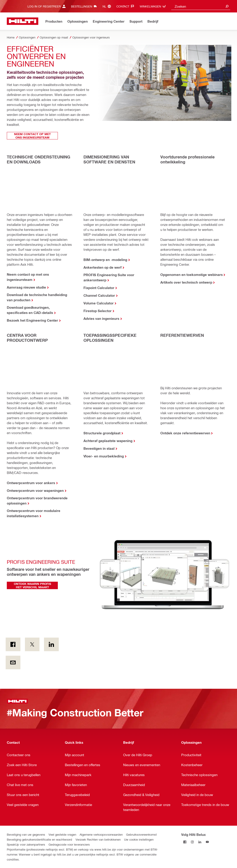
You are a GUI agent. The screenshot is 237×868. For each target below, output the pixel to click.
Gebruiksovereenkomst (141, 834)
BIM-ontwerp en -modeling (105, 260)
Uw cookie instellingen (139, 839)
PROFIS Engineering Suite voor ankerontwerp (109, 277)
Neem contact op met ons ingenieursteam (28, 277)
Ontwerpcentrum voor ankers (31, 483)
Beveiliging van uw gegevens (26, 834)
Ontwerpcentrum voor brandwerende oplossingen (37, 501)
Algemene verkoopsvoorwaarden (101, 834)
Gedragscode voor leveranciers (69, 844)
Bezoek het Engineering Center (32, 320)
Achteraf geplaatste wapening (108, 441)
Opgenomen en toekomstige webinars (192, 275)
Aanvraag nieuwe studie (26, 287)
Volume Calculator (99, 303)
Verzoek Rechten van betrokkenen (98, 839)
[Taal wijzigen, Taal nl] (108, 6)
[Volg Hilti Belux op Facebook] (185, 842)
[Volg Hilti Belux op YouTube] (207, 842)
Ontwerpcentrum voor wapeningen (35, 490)
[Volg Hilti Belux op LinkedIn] (200, 842)
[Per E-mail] (13, 662)
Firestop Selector (98, 311)
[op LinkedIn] (51, 644)
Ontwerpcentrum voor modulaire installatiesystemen (34, 513)
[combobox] (201, 6)
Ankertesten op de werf (103, 267)
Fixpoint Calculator (99, 288)
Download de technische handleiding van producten (37, 297)
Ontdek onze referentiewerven (185, 433)
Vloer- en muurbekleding (104, 456)
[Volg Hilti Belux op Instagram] (192, 842)
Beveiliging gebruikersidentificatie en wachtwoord (39, 839)
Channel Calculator (99, 295)
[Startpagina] (23, 21)
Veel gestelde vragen (62, 834)
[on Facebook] (13, 644)
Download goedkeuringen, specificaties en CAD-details (30, 310)
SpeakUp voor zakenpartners (26, 844)
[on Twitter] (32, 644)
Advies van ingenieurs (101, 318)
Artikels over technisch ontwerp (186, 282)
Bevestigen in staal (99, 448)
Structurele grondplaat (102, 433)
